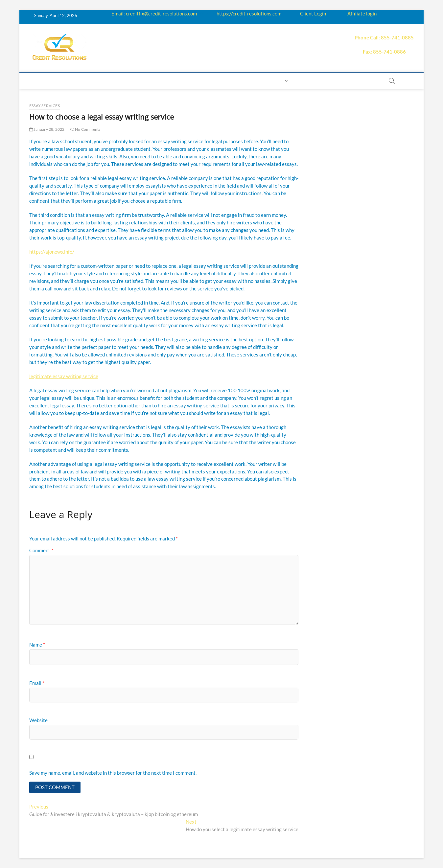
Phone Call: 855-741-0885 (384, 37)
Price (188, 81)
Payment (213, 81)
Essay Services (45, 106)
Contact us (246, 81)
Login (276, 81)
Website (38, 720)
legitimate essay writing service (64, 376)
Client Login (313, 13)
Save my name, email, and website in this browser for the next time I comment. (113, 773)
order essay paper (353, 81)
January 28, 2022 (47, 129)
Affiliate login (362, 13)
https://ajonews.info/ (52, 252)
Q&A (169, 81)
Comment (41, 550)
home (40, 81)
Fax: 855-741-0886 (384, 52)
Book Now (309, 81)
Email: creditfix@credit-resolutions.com (154, 13)
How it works (103, 81)
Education (143, 81)
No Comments (85, 129)
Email (37, 683)
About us (66, 81)
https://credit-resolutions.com (249, 13)
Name (37, 645)
